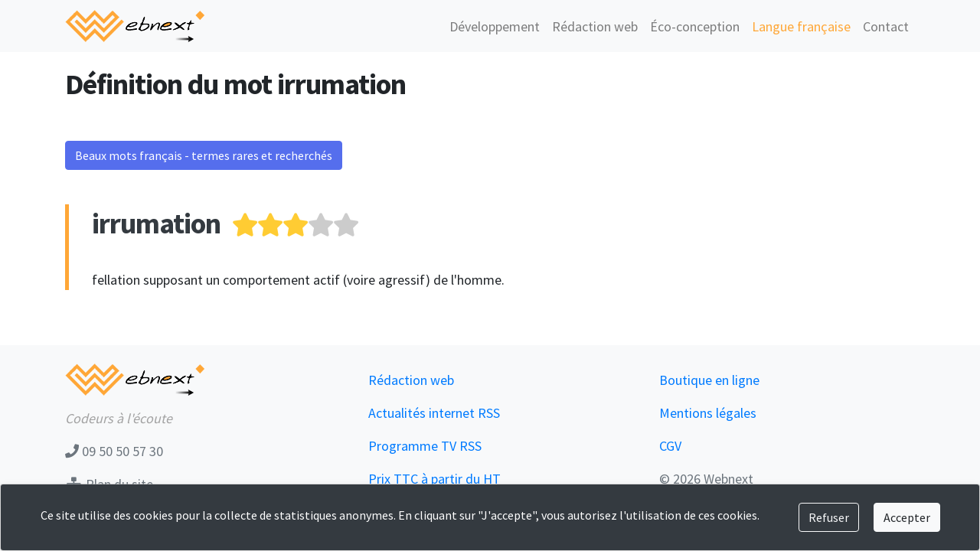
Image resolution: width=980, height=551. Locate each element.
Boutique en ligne (709, 380)
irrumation (156, 223)
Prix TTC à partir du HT (434, 479)
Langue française (801, 26)
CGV (670, 446)
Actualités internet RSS (434, 413)
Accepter (907, 517)
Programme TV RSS (425, 446)
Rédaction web (595, 26)
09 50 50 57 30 (114, 451)
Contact (886, 26)
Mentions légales (708, 413)
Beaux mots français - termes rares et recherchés (204, 155)
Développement (495, 26)
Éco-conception (695, 26)
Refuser (829, 517)
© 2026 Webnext (706, 479)
